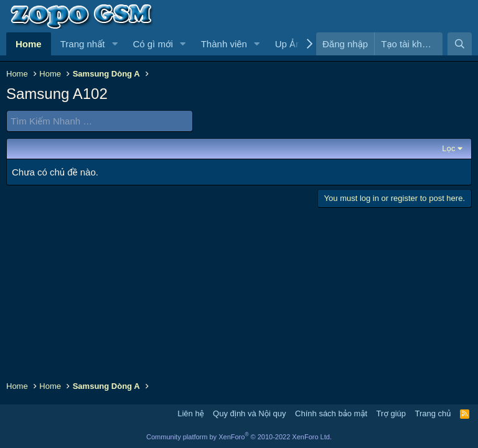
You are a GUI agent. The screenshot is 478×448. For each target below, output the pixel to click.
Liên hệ (190, 413)
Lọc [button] (448, 148)
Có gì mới (152, 44)
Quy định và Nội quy (250, 413)
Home (29, 44)
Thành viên (224, 44)
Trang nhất (83, 44)
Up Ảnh (291, 44)
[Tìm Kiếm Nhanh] (100, 121)
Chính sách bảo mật (331, 413)
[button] (115, 44)
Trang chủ (433, 413)
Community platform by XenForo (239, 437)
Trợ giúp (391, 413)
